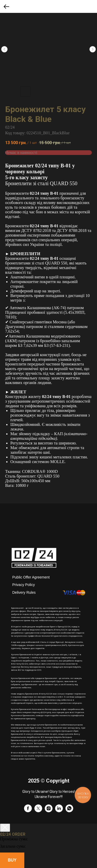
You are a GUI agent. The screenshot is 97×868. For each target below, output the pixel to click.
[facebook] (28, 811)
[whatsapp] (69, 811)
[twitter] (38, 811)
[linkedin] (59, 811)
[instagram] (49, 811)
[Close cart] (5, 828)
